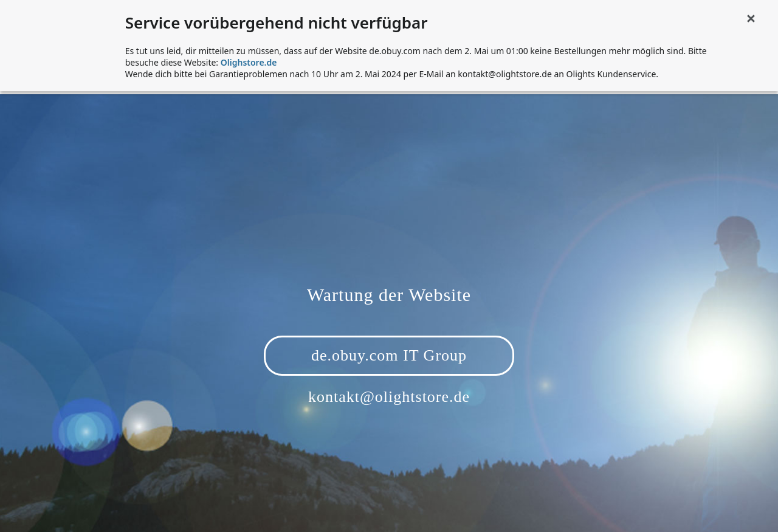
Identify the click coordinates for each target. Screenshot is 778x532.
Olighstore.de (249, 62)
